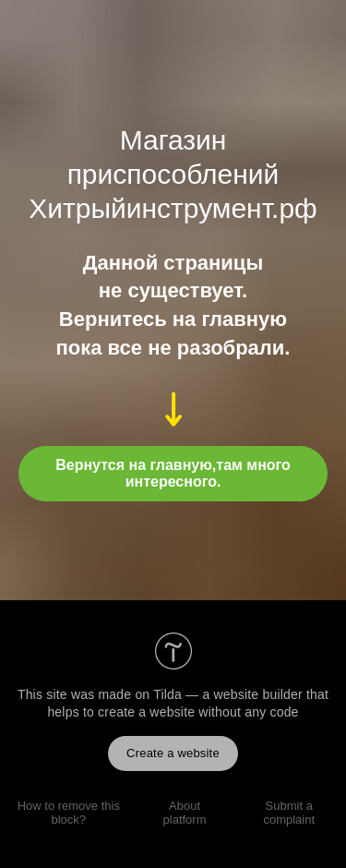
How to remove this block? (69, 813)
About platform (185, 813)
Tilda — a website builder (228, 694)
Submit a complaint (289, 813)
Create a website (173, 753)
